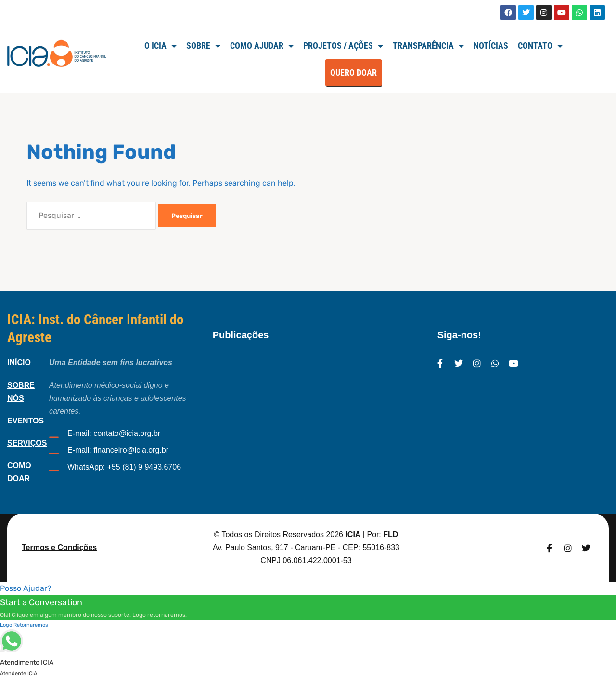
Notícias (491, 45)
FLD (391, 534)
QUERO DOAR (353, 72)
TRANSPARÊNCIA (428, 46)
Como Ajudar (262, 46)
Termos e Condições (59, 547)
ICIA (353, 534)
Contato (540, 46)
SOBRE (203, 46)
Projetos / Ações (343, 46)
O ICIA (160, 46)
